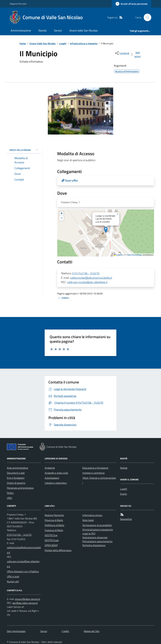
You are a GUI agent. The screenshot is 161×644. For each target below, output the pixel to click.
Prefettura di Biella (54, 525)
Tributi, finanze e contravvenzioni (99, 480)
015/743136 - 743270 (86, 273)
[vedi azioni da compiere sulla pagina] (136, 54)
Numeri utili (13, 581)
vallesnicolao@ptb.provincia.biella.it (91, 278)
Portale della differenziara (58, 550)
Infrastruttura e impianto (84, 43)
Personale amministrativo (20, 488)
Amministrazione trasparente (98, 530)
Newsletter (126, 519)
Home (23, 43)
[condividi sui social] (122, 53)
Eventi (124, 494)
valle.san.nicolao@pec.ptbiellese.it (87, 282)
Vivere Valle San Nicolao (84, 30)
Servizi (58, 30)
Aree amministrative (18, 468)
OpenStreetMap (134, 255)
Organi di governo (16, 483)
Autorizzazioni (52, 478)
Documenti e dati (16, 473)
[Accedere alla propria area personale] (132, 4)
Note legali (88, 520)
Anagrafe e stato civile (56, 473)
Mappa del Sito (92, 631)
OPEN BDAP (51, 545)
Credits (65, 631)
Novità (42, 30)
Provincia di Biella (54, 520)
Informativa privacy (92, 515)
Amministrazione (21, 30)
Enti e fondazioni (16, 478)
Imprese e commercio (93, 473)
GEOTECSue (51, 535)
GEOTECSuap (52, 540)
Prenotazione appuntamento (97, 541)
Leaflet (118, 255)
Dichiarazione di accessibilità (97, 525)
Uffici (10, 498)
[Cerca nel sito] (146, 17)
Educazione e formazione (95, 468)
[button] (106, 230)
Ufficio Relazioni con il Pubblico (23, 571)
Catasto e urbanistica (56, 483)
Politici (10, 493)
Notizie (124, 468)
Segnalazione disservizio (95, 537)
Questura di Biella (54, 530)
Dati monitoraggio (16, 631)
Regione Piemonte (18, 4)
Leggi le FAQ (89, 533)
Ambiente (50, 468)
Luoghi (63, 43)
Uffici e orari (13, 576)
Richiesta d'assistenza (94, 545)
